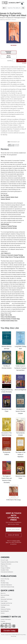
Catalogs (3, 607)
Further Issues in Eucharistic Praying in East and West (20, 368)
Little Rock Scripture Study (7, 587)
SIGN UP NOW (14, 535)
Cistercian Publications (6, 585)
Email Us (3, 621)
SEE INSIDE (13, 45)
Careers (3, 613)
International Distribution (7, 572)
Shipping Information (6, 564)
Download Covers (5, 605)
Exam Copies (4, 601)
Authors (3, 597)
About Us (3, 593)
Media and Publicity (6, 609)
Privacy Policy (23, 635)
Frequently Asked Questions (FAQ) (9, 562)
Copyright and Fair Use (6, 603)
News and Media (5, 595)
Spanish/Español (5, 611)
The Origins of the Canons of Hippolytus (20, 454)
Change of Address (5, 568)
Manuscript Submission (6, 599)
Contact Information (6, 619)
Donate (22, 2)
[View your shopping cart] (22, 4)
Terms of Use (13, 636)
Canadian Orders (5, 570)
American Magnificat (20, 390)
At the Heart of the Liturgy (13, 500)
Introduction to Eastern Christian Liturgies (20, 411)
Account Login (4, 560)
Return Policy (4, 566)
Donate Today (9, 630)
